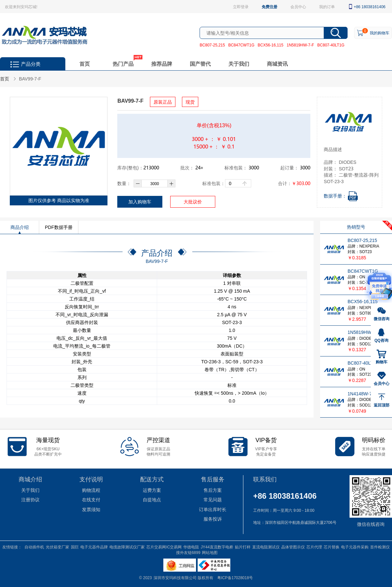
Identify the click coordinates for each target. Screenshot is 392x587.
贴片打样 (243, 547)
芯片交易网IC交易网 (164, 547)
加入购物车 (140, 202)
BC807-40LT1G (331, 45)
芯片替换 (332, 547)
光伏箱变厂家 (57, 547)
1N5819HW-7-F (300, 45)
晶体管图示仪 (293, 547)
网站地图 (210, 552)
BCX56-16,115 (271, 45)
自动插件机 (34, 547)
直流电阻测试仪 (266, 547)
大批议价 (193, 202)
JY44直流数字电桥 (217, 547)
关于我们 (239, 64)
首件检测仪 (380, 547)
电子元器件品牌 (94, 547)
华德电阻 (191, 547)
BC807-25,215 (212, 45)
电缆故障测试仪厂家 (127, 547)
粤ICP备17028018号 (235, 578)
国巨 (75, 547)
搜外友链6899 (188, 552)
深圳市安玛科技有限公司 (176, 578)
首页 (85, 64)
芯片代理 (314, 547)
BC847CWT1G (241, 45)
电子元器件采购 (355, 547)
